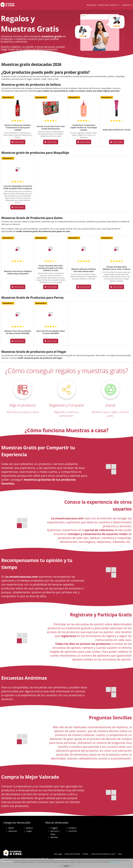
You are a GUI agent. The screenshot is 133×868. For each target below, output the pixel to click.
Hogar (29, 831)
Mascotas (13, 831)
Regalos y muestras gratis (102, 5)
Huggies (54, 828)
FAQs (120, 854)
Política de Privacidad (72, 854)
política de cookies (115, 862)
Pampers (72, 828)
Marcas (126, 5)
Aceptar (66, 866)
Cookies (85, 854)
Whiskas (54, 837)
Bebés (11, 828)
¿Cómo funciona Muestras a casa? (103, 854)
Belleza (29, 828)
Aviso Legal (58, 854)
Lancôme (73, 831)
